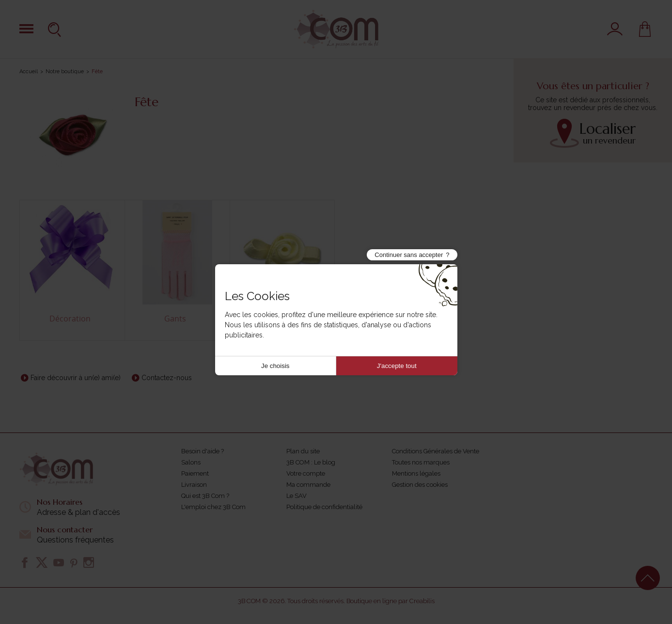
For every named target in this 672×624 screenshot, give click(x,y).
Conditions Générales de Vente (436, 451)
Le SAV (297, 496)
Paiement (195, 473)
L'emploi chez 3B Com (213, 507)
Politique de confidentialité (324, 507)
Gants (175, 319)
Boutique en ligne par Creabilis (391, 601)
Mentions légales (416, 473)
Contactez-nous (167, 378)
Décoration (70, 319)
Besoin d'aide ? (203, 451)
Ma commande (308, 485)
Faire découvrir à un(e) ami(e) (76, 378)
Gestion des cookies (420, 485)
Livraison (194, 485)
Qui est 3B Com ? (205, 496)
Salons (191, 462)
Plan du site (303, 451)
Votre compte (306, 473)
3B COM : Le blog (311, 462)
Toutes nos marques (421, 462)
